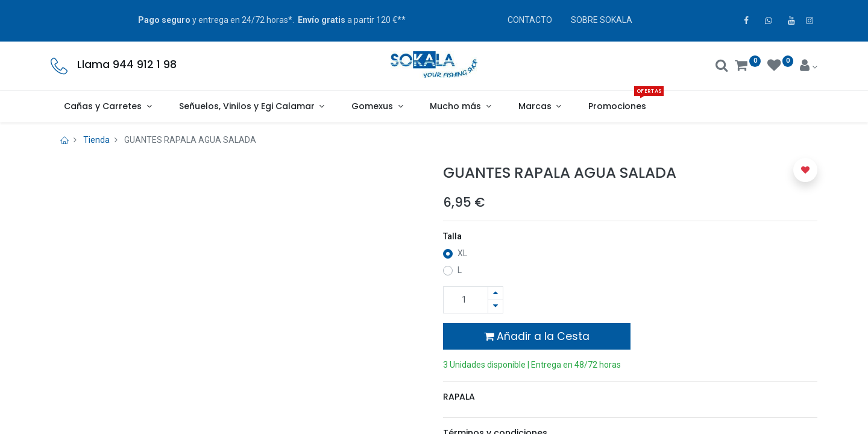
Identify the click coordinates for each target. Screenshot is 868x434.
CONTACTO (530, 20)
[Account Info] (809, 67)
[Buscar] (722, 67)
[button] (805, 170)
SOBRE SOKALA (602, 20)
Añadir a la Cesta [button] (537, 336)
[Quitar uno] (495, 307)
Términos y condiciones (495, 412)
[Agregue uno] (495, 293)
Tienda (96, 140)
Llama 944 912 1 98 (127, 64)
